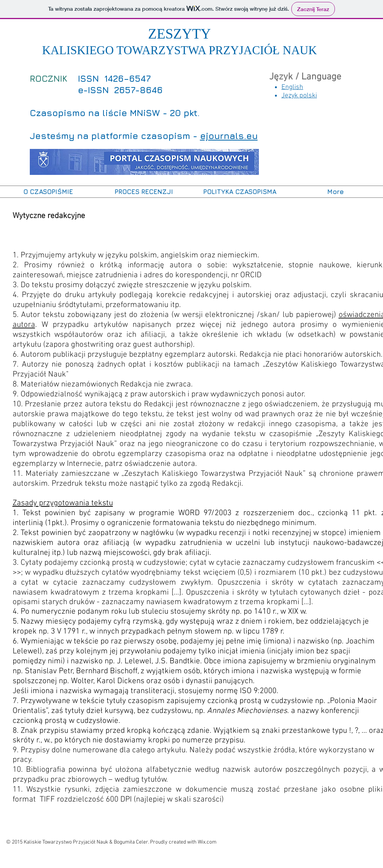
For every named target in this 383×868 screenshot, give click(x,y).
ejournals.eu (229, 136)
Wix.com (207, 842)
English (292, 87)
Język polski (299, 96)
